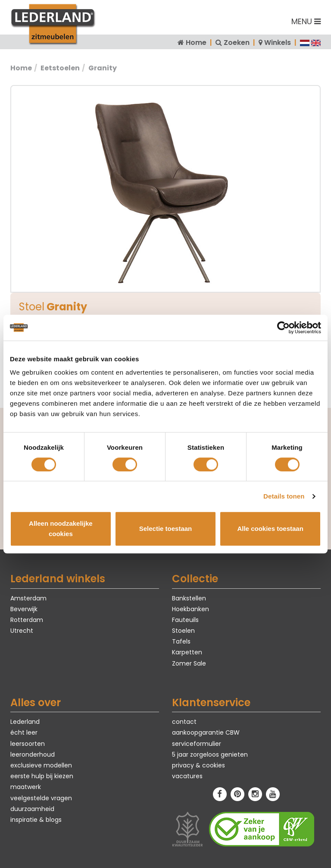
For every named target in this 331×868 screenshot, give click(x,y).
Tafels (181, 641)
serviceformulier (197, 744)
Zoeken (237, 43)
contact (184, 722)
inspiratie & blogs (36, 820)
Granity (103, 68)
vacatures (187, 776)
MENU (306, 21)
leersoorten (28, 744)
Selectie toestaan (166, 529)
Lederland (25, 722)
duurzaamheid (32, 809)
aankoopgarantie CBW (206, 732)
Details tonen (284, 496)
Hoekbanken (190, 609)
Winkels (278, 43)
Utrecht (22, 631)
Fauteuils (185, 620)
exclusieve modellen (41, 765)
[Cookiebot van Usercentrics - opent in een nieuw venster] (283, 328)
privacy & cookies (198, 765)
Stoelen (183, 631)
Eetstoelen (60, 68)
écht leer (24, 732)
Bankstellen (189, 598)
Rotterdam (27, 620)
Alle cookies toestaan (270, 529)
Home (196, 43)
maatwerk (26, 787)
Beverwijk (24, 609)
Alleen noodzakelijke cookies (61, 529)
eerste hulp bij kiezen (42, 776)
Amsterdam (28, 598)
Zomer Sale (189, 663)
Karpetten (187, 652)
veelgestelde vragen (41, 798)
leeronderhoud (33, 754)
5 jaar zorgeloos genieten (210, 754)
